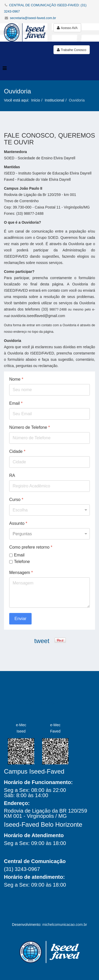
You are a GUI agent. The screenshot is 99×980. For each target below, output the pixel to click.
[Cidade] (49, 462)
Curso (16, 500)
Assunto (18, 523)
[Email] (49, 414)
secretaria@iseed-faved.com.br (33, 18)
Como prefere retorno (31, 547)
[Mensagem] (49, 593)
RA (12, 475)
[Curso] (49, 510)
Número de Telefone (29, 427)
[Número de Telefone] (49, 438)
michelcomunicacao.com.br (65, 925)
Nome (16, 379)
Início (36, 100)
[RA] (49, 486)
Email (16, 403)
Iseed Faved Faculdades (36, 703)
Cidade (17, 451)
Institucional (55, 100)
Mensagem (21, 573)
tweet (42, 641)
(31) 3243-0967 (22, 869)
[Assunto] (49, 534)
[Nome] (49, 390)
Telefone (22, 561)
